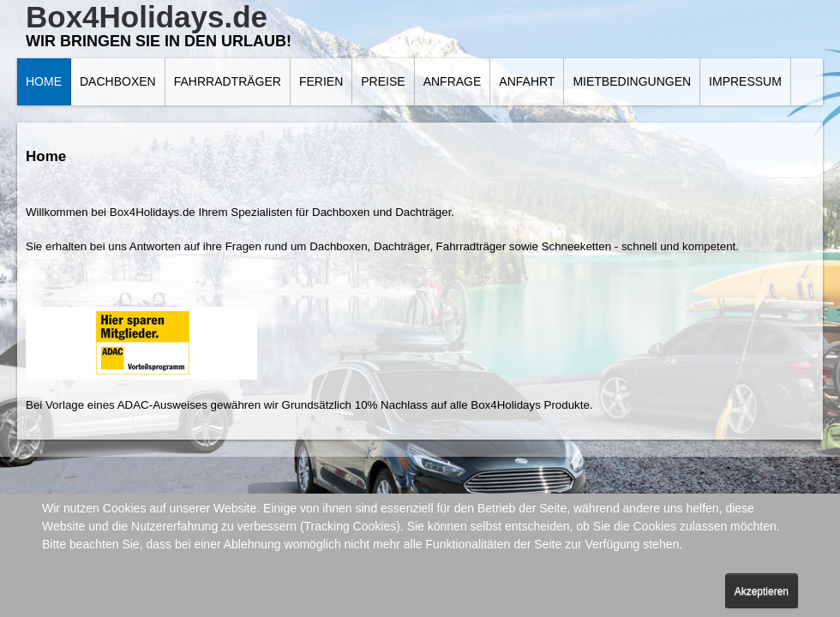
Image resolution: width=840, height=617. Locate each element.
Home (44, 81)
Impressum (745, 81)
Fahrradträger (228, 81)
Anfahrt (527, 81)
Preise (383, 81)
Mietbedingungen (632, 81)
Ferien (321, 81)
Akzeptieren (762, 591)
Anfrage (453, 81)
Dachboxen (118, 81)
